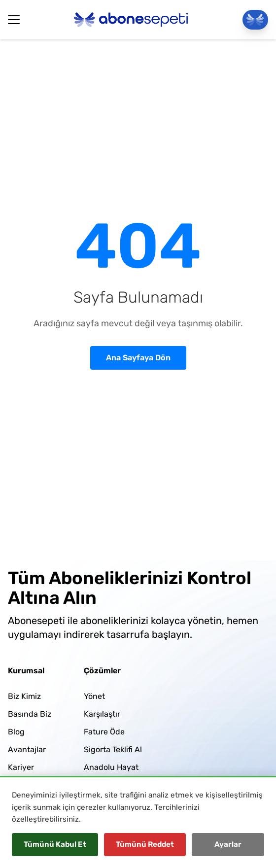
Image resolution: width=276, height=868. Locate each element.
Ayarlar (228, 844)
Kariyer (21, 767)
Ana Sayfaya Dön (138, 358)
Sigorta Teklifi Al (113, 749)
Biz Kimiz (24, 696)
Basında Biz (30, 714)
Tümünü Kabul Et (55, 844)
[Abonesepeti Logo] (131, 20)
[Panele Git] (255, 20)
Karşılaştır (102, 714)
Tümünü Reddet (145, 844)
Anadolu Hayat (111, 767)
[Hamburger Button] (14, 20)
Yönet (94, 696)
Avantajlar (27, 749)
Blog (16, 732)
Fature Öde (104, 732)
